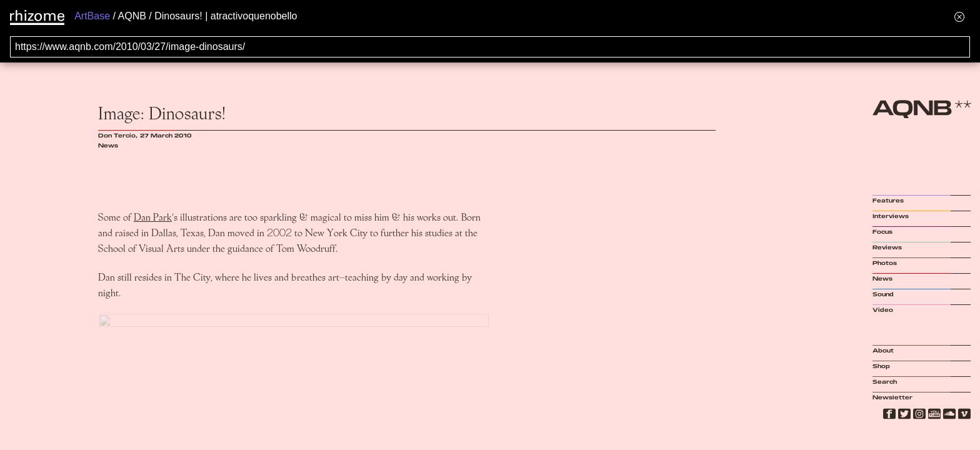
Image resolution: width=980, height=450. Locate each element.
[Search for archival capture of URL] (490, 47)
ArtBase (92, 16)
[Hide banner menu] (959, 17)
